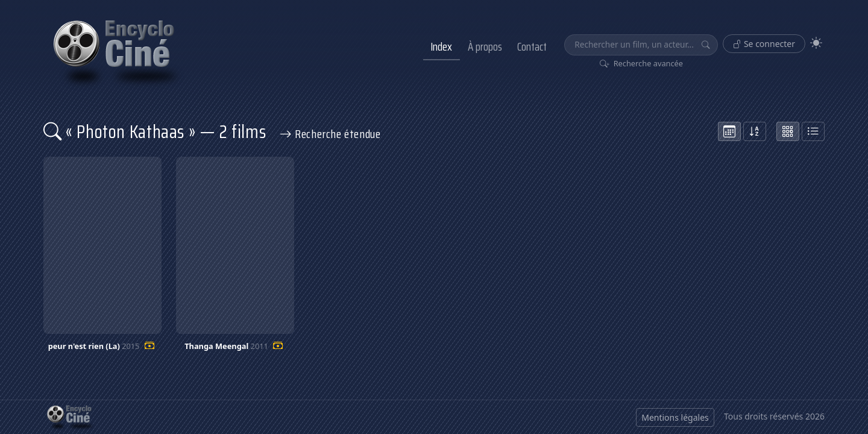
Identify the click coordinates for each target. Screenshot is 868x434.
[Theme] (816, 43)
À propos (485, 46)
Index (441, 46)
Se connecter (764, 44)
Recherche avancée (642, 63)
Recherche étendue (330, 134)
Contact (532, 46)
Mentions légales (675, 417)
